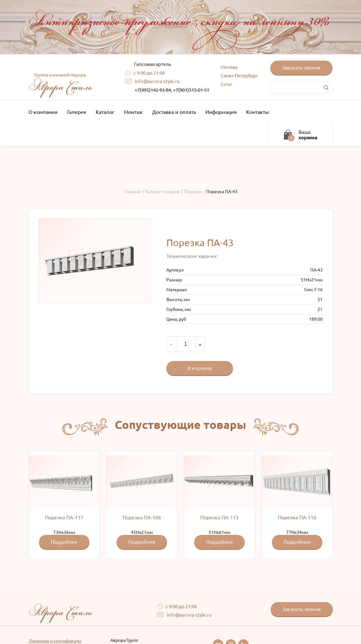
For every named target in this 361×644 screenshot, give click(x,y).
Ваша (308, 135)
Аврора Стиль (60, 83)
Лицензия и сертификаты (55, 641)
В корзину (200, 368)
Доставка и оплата (174, 112)
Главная (133, 192)
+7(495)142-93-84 (153, 90)
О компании (45, 112)
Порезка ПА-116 (297, 517)
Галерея (77, 112)
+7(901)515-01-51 (191, 90)
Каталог (107, 112)
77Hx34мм (297, 502)
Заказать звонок (301, 68)
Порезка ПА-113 (219, 517)
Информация (223, 112)
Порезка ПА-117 (64, 517)
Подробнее (64, 542)
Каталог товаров (162, 192)
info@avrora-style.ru (157, 81)
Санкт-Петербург (239, 76)
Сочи (226, 84)
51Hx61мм (219, 502)
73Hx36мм (64, 502)
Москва (229, 67)
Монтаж (133, 112)
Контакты (259, 112)
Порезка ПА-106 (142, 517)
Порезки (193, 192)
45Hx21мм (142, 502)
